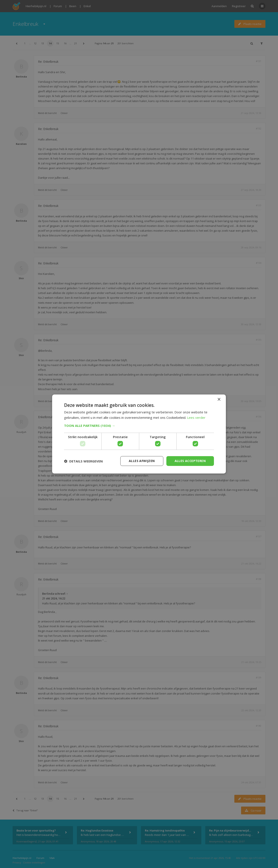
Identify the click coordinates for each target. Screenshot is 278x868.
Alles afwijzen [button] (142, 461)
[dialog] (139, 434)
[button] (139, 426)
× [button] (219, 400)
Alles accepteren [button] (190, 461)
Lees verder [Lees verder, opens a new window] (196, 417)
